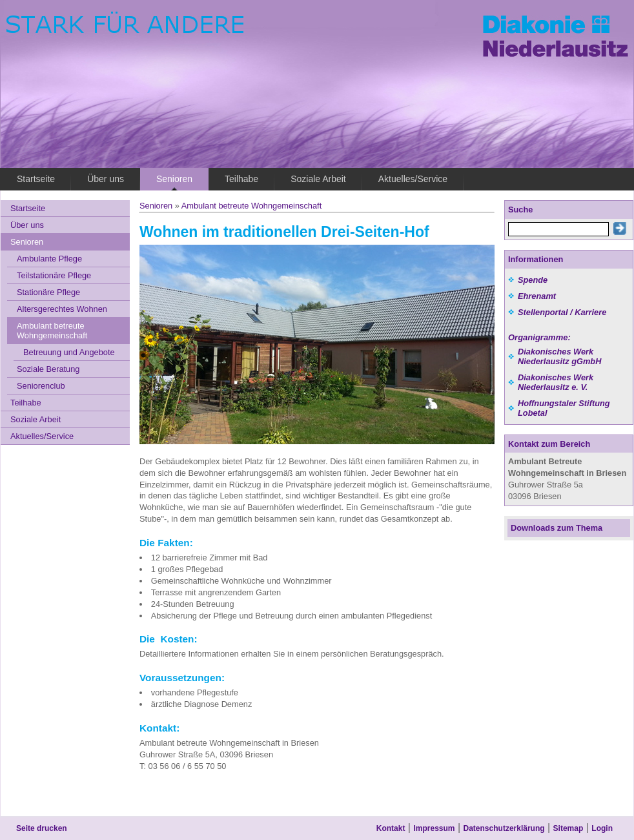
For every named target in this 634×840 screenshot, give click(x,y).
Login (602, 828)
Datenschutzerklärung (504, 828)
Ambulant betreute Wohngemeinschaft (251, 206)
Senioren (156, 206)
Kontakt (391, 828)
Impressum (434, 828)
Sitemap (568, 828)
